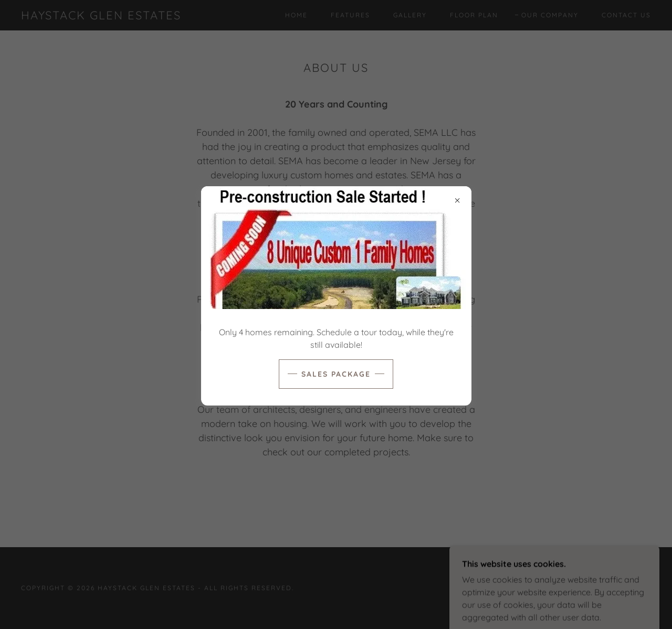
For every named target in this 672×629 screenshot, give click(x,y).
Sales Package (336, 374)
